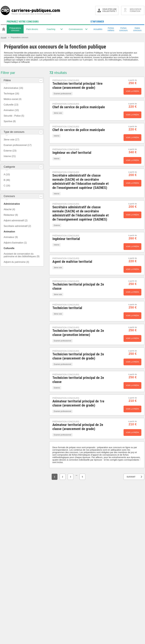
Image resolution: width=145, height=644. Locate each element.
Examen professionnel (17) (18, 145)
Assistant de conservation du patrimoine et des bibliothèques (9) (22, 255)
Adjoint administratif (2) (16, 220)
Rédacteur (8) (11, 215)
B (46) (7, 180)
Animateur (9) (11, 237)
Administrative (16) (13, 88)
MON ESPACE (136, 10)
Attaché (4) (9, 209)
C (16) (7, 186)
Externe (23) (10, 151)
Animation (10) (11, 110)
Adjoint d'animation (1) (15, 243)
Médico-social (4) (13, 99)
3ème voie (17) (11, 140)
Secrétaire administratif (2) (17, 226)
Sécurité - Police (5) (14, 116)
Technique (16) (11, 94)
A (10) (7, 174)
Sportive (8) (10, 121)
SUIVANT (134, 477)
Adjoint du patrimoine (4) (16, 262)
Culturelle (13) (11, 105)
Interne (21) (10, 156)
